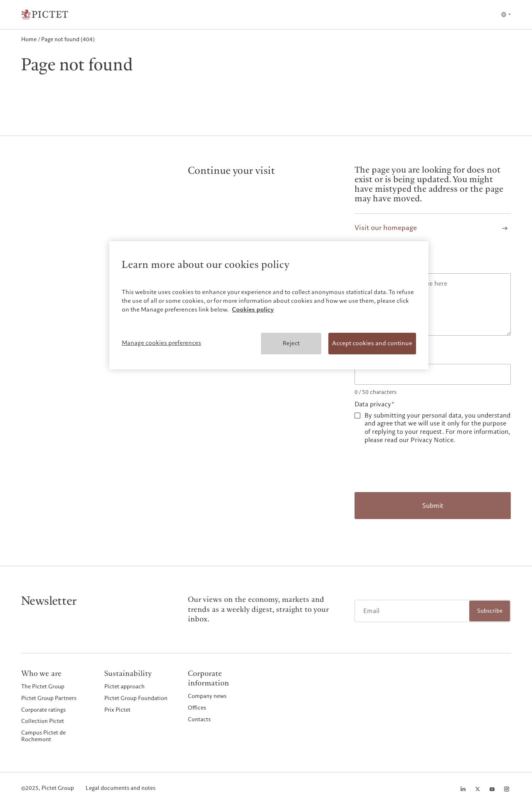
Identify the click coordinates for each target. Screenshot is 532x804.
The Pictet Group (43, 686)
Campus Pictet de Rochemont (43, 736)
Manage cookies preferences (161, 343)
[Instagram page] (507, 789)
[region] (269, 305)
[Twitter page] (478, 789)
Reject (291, 343)
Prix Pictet (117, 710)
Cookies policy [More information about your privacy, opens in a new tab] (253, 309)
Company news (207, 696)
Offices (197, 708)
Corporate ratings (43, 710)
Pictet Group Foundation (136, 698)
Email (363, 357)
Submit (433, 506)
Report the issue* (380, 266)
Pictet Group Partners (49, 698)
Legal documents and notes (121, 788)
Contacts (199, 719)
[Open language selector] (506, 15)
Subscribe (490, 611)
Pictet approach (124, 686)
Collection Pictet (43, 721)
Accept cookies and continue (372, 343)
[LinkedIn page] (463, 789)
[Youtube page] (492, 789)
